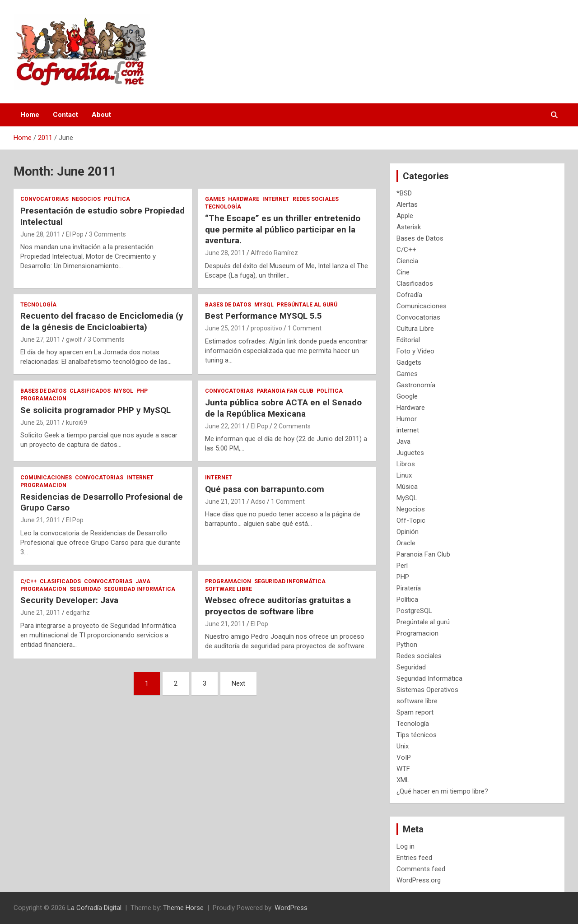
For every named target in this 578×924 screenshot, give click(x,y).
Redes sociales (316, 199)
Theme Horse (183, 908)
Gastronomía (416, 385)
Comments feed (421, 869)
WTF (403, 769)
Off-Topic (411, 520)
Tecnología (223, 207)
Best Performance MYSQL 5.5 (263, 316)
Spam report (415, 712)
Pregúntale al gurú (307, 305)
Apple (405, 216)
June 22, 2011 (225, 426)
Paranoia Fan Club (285, 391)
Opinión (408, 532)
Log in (406, 846)
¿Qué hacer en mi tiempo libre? (442, 791)
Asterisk (409, 227)
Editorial (408, 340)
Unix (403, 746)
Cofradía (409, 295)
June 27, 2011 (40, 339)
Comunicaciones (46, 478)
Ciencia (407, 261)
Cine (403, 272)
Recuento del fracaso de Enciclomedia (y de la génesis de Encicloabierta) (102, 321)
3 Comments (107, 234)
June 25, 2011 (225, 328)
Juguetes (410, 453)
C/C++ (28, 581)
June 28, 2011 (40, 234)
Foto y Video (415, 351)
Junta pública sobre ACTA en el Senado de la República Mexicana (283, 408)
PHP (142, 391)
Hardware (244, 199)
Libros (406, 464)
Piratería (409, 588)
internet (276, 199)
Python (407, 645)
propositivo (266, 328)
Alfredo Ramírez (274, 253)
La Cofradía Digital (94, 908)
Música (407, 487)
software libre (228, 589)
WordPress (291, 908)
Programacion (43, 399)
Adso (258, 501)
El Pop (75, 234)
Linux (404, 475)
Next (238, 683)
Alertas (407, 204)
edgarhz (78, 613)
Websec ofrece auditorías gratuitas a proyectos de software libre (278, 606)
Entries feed (414, 858)
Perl (402, 566)
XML (403, 780)
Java (143, 581)
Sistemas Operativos (427, 690)
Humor (407, 419)
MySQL (264, 305)
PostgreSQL (414, 611)
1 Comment (305, 328)
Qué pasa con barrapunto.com (265, 489)
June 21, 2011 (40, 520)
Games (215, 199)
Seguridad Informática (140, 589)
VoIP (404, 757)
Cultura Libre (415, 329)
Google (407, 396)
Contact (65, 115)
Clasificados (90, 391)
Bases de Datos (228, 305)
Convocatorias (44, 199)
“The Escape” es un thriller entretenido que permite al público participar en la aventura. (283, 229)
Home (30, 115)
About (101, 115)
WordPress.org (419, 880)
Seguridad (85, 589)
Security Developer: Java (69, 600)
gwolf (74, 339)
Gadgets (409, 362)
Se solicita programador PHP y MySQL (96, 410)
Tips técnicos (417, 735)
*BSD (404, 193)
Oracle (406, 543)
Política (117, 199)
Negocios (86, 199)
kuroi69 (77, 423)
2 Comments (292, 426)
